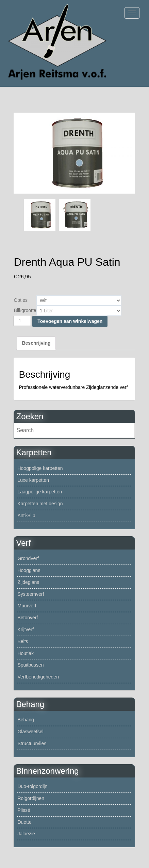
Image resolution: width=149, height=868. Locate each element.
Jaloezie (26, 834)
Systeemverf (31, 594)
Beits (23, 641)
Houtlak (25, 653)
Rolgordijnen (31, 798)
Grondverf (28, 558)
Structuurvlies (32, 743)
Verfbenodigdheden (38, 677)
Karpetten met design (40, 504)
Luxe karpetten (33, 480)
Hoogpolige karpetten (40, 468)
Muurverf (27, 606)
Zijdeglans (28, 582)
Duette (24, 822)
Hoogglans (29, 570)
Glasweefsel (30, 732)
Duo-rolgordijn (32, 786)
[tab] (36, 343)
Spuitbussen (30, 665)
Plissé (24, 810)
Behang (26, 720)
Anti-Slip (26, 515)
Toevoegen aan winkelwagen (70, 321)
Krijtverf (25, 629)
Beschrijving (36, 343)
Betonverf (28, 618)
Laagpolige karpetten (40, 492)
